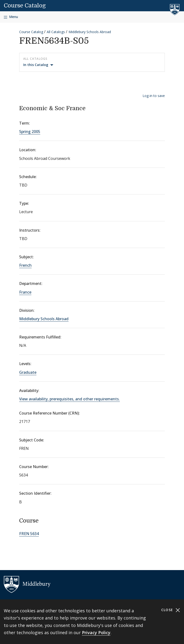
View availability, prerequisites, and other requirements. (69, 399)
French (25, 265)
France (25, 292)
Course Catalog (25, 6)
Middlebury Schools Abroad (90, 32)
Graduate (28, 372)
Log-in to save (154, 96)
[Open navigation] (11, 17)
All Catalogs (56, 32)
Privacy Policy (96, 632)
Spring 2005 (30, 132)
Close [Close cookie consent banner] (171, 610)
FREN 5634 (29, 534)
